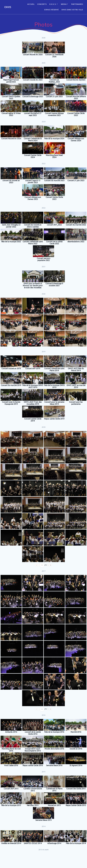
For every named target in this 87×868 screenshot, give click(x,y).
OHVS (8, 7)
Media (64, 4)
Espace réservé (52, 10)
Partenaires (77, 4)
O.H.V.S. (53, 4)
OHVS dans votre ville (72, 10)
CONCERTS (42, 4)
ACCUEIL (31, 4)
